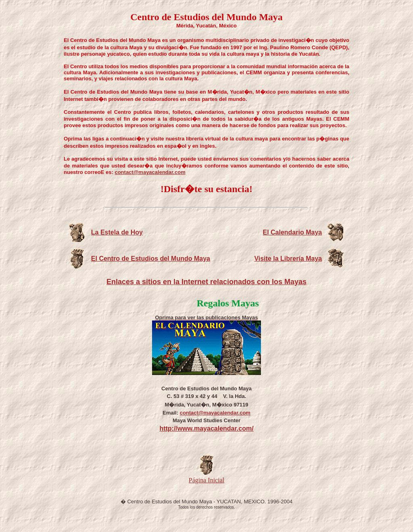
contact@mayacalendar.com (150, 172)
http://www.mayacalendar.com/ (206, 428)
